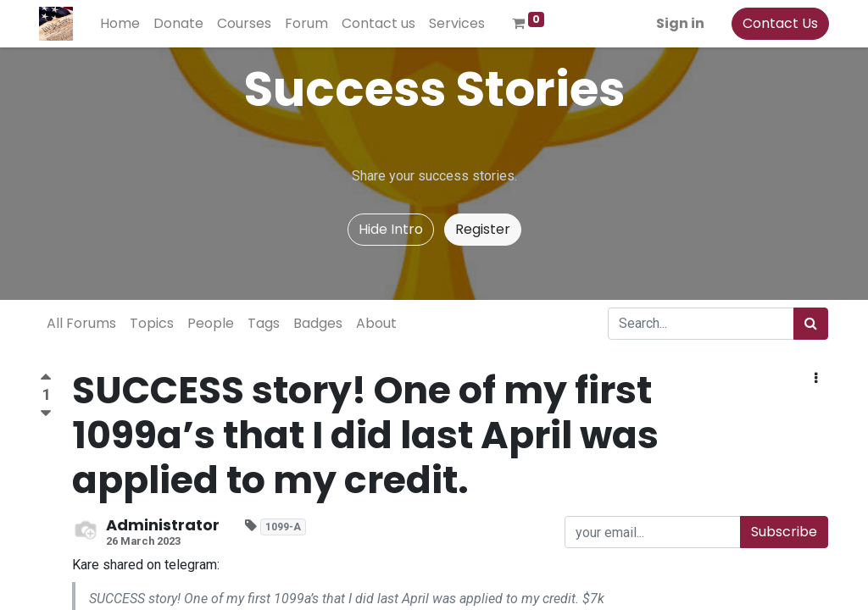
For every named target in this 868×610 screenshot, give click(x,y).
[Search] (811, 324)
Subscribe (784, 532)
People (211, 323)
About (376, 323)
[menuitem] (121, 24)
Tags (264, 323)
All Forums (81, 323)
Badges (318, 323)
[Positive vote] (46, 379)
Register (483, 229)
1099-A (283, 527)
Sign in (679, 23)
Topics (152, 323)
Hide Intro (391, 229)
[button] (816, 379)
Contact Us (779, 23)
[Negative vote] (46, 414)
